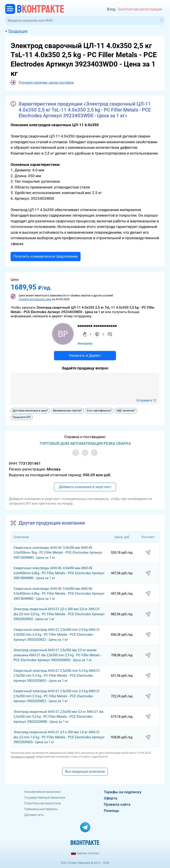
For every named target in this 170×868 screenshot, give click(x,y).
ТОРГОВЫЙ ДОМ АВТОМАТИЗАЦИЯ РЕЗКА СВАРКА (85, 443)
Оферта (111, 798)
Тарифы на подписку (123, 792)
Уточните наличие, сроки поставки (46, 82)
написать (148, 553)
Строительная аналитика (42, 803)
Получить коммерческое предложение (46, 256)
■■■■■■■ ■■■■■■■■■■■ (97, 326)
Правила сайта (117, 804)
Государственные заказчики (45, 797)
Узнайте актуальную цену (35, 299)
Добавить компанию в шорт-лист (85, 487)
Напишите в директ (23, 757)
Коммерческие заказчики (42, 792)
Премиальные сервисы (41, 809)
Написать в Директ (85, 356)
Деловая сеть (34, 815)
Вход (111, 9)
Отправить (144, 400)
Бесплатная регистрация (140, 9)
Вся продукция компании (85, 772)
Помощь (111, 811)
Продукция (18, 31)
